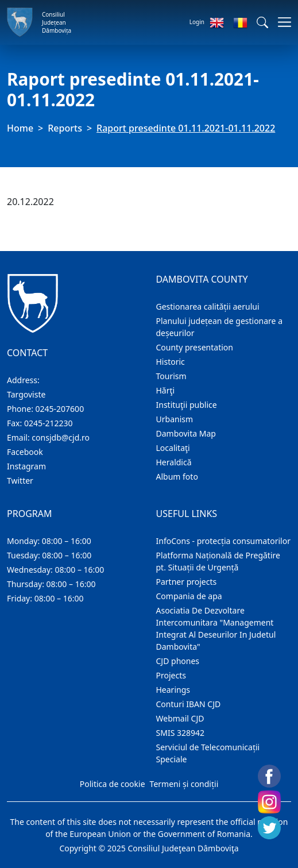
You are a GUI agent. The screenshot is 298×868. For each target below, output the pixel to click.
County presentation (195, 347)
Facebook (25, 452)
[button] (262, 22)
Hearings (173, 690)
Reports (65, 128)
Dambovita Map (186, 433)
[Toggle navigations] (281, 22)
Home (20, 128)
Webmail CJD (180, 718)
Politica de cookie (113, 784)
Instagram (26, 466)
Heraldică (174, 462)
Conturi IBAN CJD (189, 704)
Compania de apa (189, 596)
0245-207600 (60, 409)
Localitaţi (173, 448)
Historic (171, 362)
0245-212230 (49, 423)
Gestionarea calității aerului (208, 306)
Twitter (20, 481)
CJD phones (178, 661)
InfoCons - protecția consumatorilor (224, 541)
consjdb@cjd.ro (61, 437)
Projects (171, 675)
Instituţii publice (187, 405)
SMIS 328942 (181, 733)
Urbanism (175, 419)
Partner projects (187, 582)
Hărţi (166, 390)
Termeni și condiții (184, 784)
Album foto (177, 477)
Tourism (171, 376)
